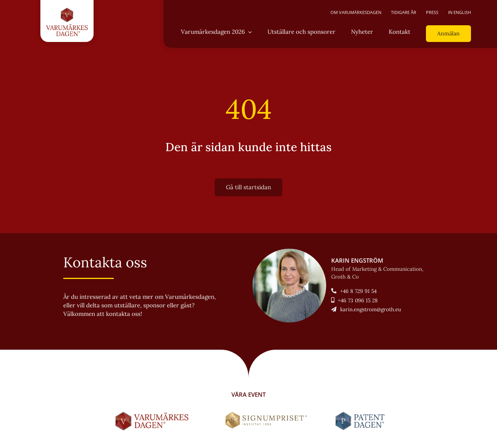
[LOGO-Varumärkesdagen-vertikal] (67, 11)
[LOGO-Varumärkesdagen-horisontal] (153, 415)
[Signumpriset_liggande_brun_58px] (266, 415)
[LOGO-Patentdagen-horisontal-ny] (361, 415)
